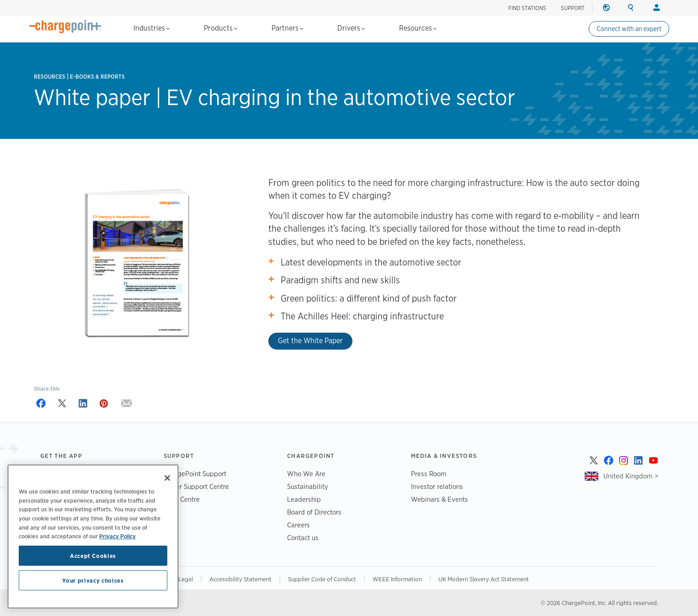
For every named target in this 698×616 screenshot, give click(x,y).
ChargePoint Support (195, 474)
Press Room (429, 474)
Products (221, 28)
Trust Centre (182, 499)
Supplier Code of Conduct (322, 579)
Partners (287, 28)
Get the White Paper (310, 341)
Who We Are (306, 474)
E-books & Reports (97, 77)
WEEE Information (397, 579)
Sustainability (308, 486)
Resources (418, 28)
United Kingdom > (631, 476)
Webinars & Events (440, 499)
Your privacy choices (93, 580)
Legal (186, 579)
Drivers (351, 28)
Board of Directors (314, 512)
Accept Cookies (93, 556)
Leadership (304, 499)
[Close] (167, 478)
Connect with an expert (629, 29)
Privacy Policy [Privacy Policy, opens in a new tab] (117, 536)
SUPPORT (573, 8)
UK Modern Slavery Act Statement (484, 579)
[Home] (65, 27)
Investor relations (437, 486)
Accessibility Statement (240, 579)
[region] (93, 536)
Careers (298, 525)
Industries (152, 28)
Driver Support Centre (196, 486)
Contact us (303, 538)
